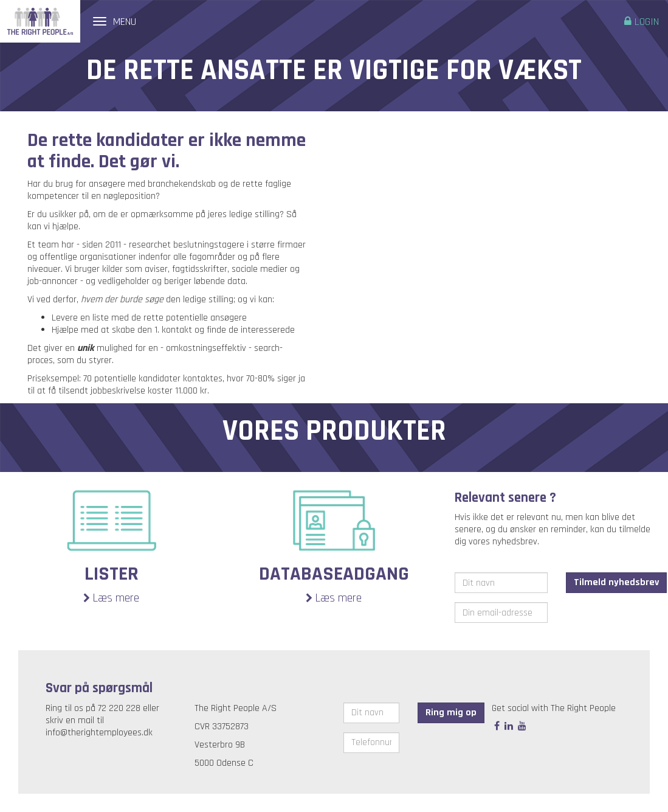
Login (642, 22)
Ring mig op (451, 713)
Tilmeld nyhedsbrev (616, 582)
